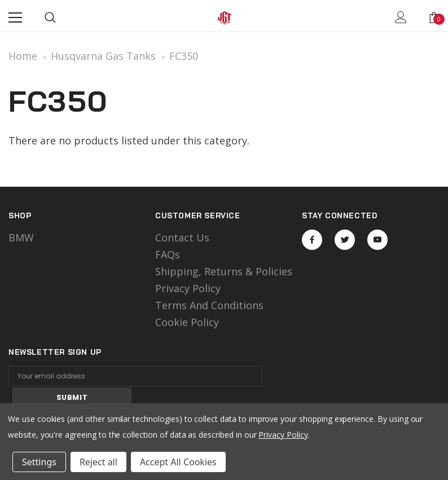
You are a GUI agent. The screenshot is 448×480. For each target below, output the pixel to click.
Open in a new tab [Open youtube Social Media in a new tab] (377, 240)
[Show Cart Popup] (434, 17)
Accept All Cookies (178, 462)
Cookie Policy (187, 322)
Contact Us (182, 237)
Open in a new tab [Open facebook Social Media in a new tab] (312, 240)
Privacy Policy (188, 288)
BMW (21, 237)
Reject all (98, 462)
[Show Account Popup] (401, 17)
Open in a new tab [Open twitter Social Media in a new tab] (345, 240)
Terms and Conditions (209, 305)
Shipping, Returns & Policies (224, 271)
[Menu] (15, 17)
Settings (39, 462)
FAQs (168, 254)
